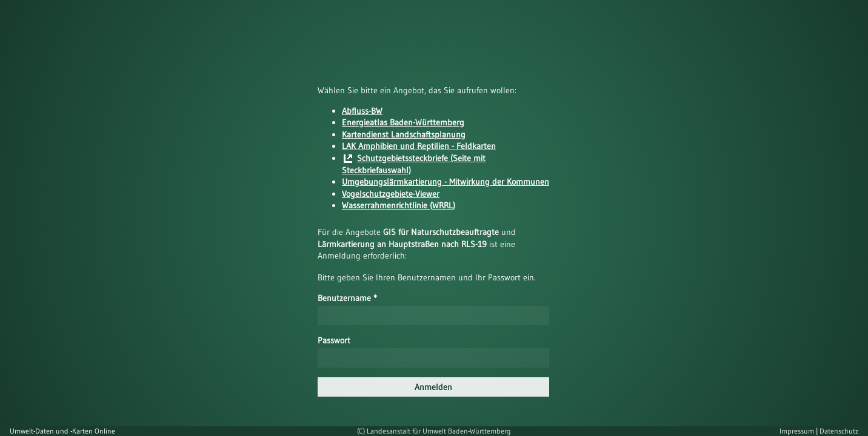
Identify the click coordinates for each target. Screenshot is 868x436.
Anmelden (433, 387)
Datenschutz (839, 431)
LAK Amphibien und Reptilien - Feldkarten (419, 146)
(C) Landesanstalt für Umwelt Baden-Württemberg (434, 431)
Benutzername (347, 298)
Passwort (334, 340)
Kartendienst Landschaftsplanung (404, 134)
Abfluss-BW (362, 111)
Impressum (798, 431)
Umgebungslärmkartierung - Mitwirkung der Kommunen (446, 182)
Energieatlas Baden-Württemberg (403, 122)
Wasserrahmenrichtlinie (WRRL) (399, 205)
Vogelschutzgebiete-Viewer (391, 194)
